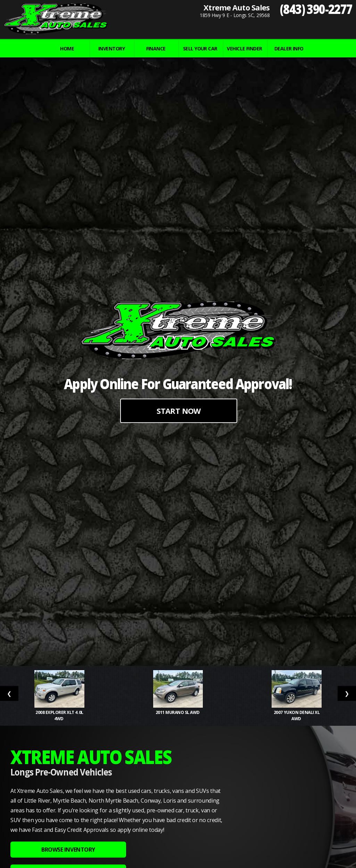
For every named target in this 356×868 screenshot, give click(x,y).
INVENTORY (111, 49)
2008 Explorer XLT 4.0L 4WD (59, 716)
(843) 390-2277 (316, 9)
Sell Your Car (200, 49)
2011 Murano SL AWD (178, 712)
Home (67, 49)
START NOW (179, 411)
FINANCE (156, 49)
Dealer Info (289, 49)
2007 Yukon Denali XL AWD (297, 716)
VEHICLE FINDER (244, 49)
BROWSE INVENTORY (68, 850)
